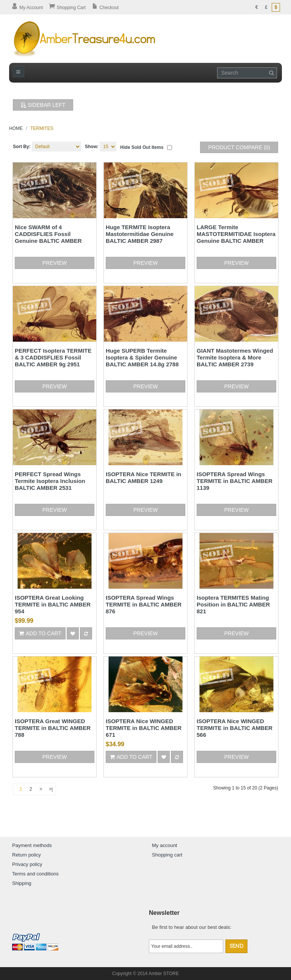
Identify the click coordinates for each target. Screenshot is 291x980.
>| (51, 789)
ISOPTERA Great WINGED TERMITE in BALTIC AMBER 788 (53, 728)
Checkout (105, 8)
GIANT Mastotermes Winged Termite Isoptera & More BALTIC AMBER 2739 (235, 357)
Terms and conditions (35, 874)
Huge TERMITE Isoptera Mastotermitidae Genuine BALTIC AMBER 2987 (140, 234)
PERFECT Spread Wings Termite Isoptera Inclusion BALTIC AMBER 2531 (50, 481)
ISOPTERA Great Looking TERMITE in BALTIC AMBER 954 (53, 604)
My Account (27, 8)
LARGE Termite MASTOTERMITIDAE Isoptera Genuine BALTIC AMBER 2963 (236, 237)
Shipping (22, 883)
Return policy (27, 855)
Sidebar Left (43, 105)
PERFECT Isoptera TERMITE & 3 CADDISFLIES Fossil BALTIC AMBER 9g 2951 (53, 357)
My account (164, 845)
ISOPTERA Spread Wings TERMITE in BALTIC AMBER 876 (144, 604)
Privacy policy (27, 864)
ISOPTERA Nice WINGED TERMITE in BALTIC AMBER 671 (144, 728)
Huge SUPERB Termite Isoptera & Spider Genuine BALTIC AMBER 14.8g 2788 (142, 357)
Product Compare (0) (239, 147)
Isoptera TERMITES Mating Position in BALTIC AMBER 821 (233, 604)
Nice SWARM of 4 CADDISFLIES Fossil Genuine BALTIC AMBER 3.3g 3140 (48, 237)
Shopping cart (167, 855)
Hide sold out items (142, 147)
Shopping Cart (67, 8)
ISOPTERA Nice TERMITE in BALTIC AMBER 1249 (143, 477)
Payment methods (32, 845)
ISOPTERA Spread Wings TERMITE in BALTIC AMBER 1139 (235, 481)
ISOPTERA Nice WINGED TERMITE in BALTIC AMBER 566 (235, 728)
